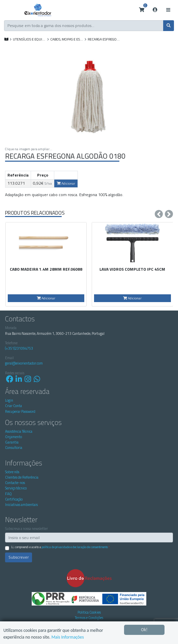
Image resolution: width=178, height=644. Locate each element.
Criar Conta (13, 406)
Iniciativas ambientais (21, 505)
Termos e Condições (89, 618)
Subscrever (19, 557)
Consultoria (14, 448)
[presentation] (159, 214)
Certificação (14, 499)
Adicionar (66, 183)
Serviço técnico (16, 488)
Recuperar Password (20, 411)
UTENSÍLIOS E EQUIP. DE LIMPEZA (29, 39)
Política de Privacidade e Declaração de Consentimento (75, 547)
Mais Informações (69, 637)
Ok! (144, 629)
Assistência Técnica (19, 431)
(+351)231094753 (19, 348)
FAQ (8, 494)
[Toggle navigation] (168, 10)
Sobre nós (12, 472)
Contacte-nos (15, 483)
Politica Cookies (89, 612)
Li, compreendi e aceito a (60, 547)
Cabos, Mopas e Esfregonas (67, 39)
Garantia (12, 442)
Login (9, 400)
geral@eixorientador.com (24, 363)
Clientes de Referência (22, 477)
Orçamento (13, 437)
